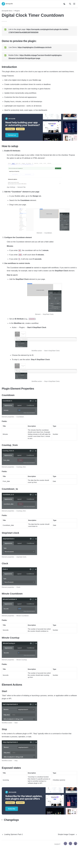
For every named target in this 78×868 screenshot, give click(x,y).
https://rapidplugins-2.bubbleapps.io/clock (35, 47)
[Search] (70, 4)
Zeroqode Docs (7, 11)
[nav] (74, 4)
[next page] (68, 834)
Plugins (17, 11)
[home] (7, 4)
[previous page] (12, 834)
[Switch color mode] (64, 4)
